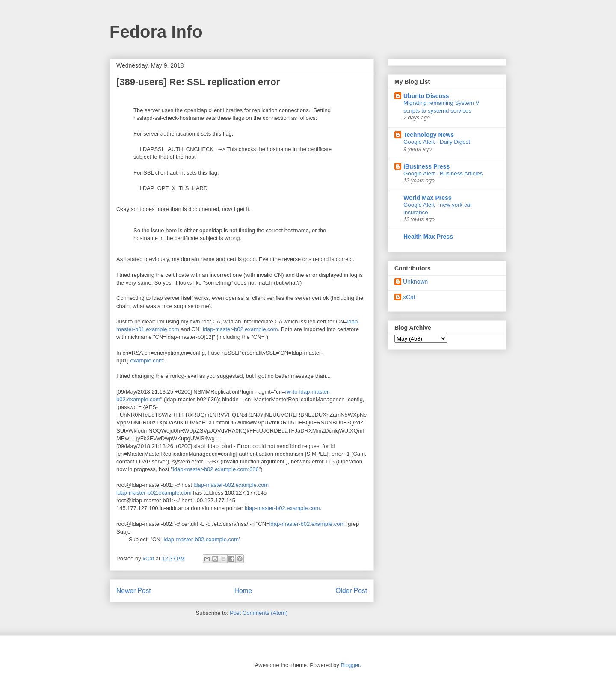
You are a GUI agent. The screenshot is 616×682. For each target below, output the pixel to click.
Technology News (429, 135)
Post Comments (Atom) (259, 613)
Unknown (415, 282)
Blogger (350, 665)
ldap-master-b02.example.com (240, 329)
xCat (409, 297)
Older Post (351, 591)
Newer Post (134, 591)
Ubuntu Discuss (426, 96)
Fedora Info (156, 32)
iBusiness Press (426, 166)
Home (243, 591)
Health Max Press (428, 237)
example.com (147, 360)
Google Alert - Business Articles (443, 173)
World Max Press (428, 198)
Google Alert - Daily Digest (437, 142)
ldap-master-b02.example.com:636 (216, 469)
